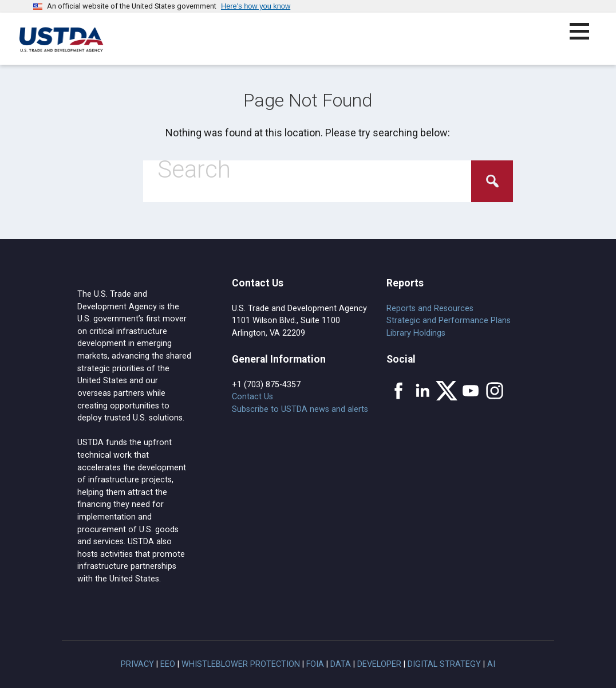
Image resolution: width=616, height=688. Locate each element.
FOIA (315, 664)
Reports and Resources (430, 308)
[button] (586, 38)
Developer (379, 664)
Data (341, 664)
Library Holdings (416, 333)
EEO (168, 664)
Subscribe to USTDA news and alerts (300, 409)
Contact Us (252, 397)
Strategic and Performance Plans (449, 321)
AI (491, 664)
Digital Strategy (444, 664)
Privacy (137, 664)
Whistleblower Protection (241, 664)
